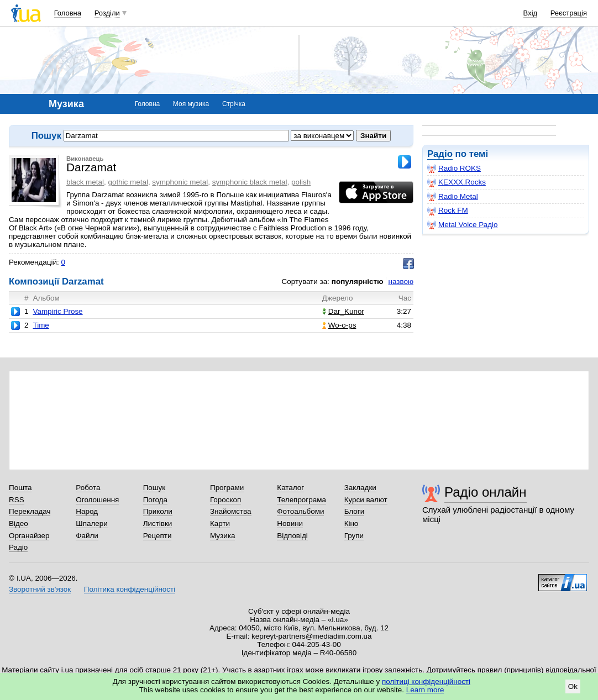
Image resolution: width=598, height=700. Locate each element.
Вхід (531, 13)
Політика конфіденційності (130, 589)
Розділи (107, 13)
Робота (88, 488)
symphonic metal (180, 182)
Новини (290, 523)
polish (301, 182)
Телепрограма (301, 500)
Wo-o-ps (339, 325)
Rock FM (448, 210)
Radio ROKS (454, 169)
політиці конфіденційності (426, 681)
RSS (17, 500)
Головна (68, 13)
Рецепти (158, 536)
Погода (155, 500)
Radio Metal (453, 197)
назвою (401, 281)
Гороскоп (225, 500)
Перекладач (30, 511)
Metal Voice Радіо (463, 225)
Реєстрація (569, 13)
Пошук (154, 488)
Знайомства (231, 511)
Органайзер (29, 536)
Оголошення (97, 500)
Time (41, 325)
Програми (227, 488)
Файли (87, 536)
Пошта (20, 488)
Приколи (158, 511)
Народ (87, 511)
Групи (354, 536)
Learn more (425, 690)
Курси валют (366, 500)
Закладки (360, 488)
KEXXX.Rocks (457, 182)
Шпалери (91, 523)
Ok (573, 686)
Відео (19, 523)
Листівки (158, 523)
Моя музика (191, 104)
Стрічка (234, 104)
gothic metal (128, 182)
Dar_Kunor (343, 311)
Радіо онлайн (486, 492)
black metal (85, 182)
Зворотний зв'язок (40, 589)
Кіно (352, 523)
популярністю (358, 281)
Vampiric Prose (57, 311)
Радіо (440, 154)
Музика (222, 536)
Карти (220, 523)
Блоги (355, 511)
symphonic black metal (250, 182)
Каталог (290, 488)
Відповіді (292, 536)
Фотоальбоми (300, 511)
